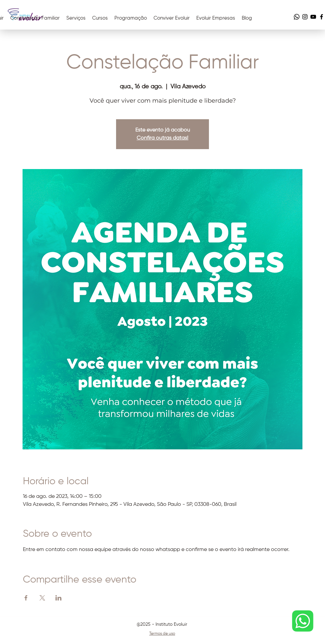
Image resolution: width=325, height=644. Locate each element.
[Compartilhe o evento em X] (42, 598)
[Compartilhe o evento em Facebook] (26, 598)
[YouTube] (313, 17)
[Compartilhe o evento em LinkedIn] (59, 598)
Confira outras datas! (162, 138)
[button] (172, 18)
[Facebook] (322, 17)
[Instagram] (305, 17)
